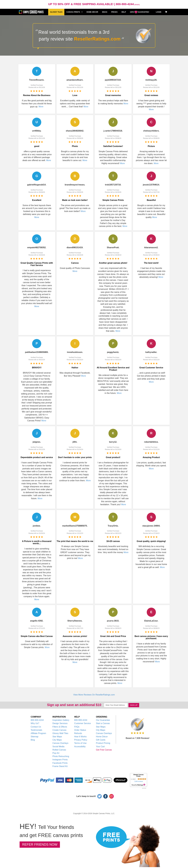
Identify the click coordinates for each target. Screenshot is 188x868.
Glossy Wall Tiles (60, 733)
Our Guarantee (103, 720)
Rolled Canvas (59, 750)
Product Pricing (103, 743)
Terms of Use (80, 743)
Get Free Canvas (104, 750)
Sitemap (35, 737)
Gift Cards (101, 740)
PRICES (114, 12)
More (41, 107)
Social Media (58, 747)
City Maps (57, 740)
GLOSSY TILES (56, 12)
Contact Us (36, 727)
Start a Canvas (103, 723)
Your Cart (100, 747)
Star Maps (57, 737)
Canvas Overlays (60, 743)
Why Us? (35, 723)
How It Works (80, 737)
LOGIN (159, 12)
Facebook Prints (60, 763)
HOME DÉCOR (92, 12)
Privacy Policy (81, 740)
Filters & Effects (60, 727)
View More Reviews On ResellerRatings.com (94, 695)
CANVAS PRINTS (74, 12)
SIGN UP (134, 705)
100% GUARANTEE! (140, 12)
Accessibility (80, 747)
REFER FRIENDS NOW (40, 844)
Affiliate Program (38, 733)
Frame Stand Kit (60, 766)
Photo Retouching (61, 756)
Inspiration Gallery (61, 720)
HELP (124, 12)
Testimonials (36, 730)
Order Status (80, 730)
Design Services (60, 723)
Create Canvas (59, 730)
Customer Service (82, 723)
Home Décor (102, 737)
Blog (33, 740)
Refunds (78, 733)
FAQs (77, 727)
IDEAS (105, 12)
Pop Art (56, 753)
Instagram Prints (60, 760)
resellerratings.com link (138, 785)
